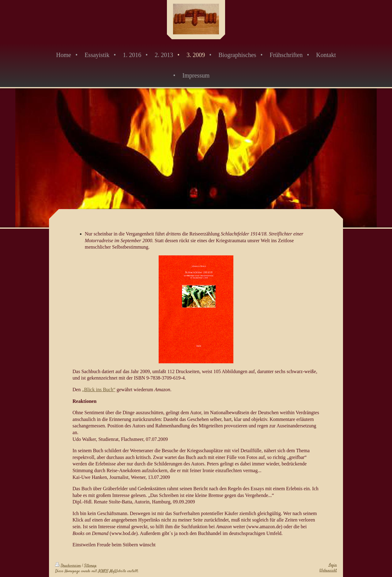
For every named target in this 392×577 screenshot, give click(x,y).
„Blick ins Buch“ (98, 390)
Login (333, 565)
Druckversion (68, 566)
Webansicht (328, 571)
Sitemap (90, 566)
